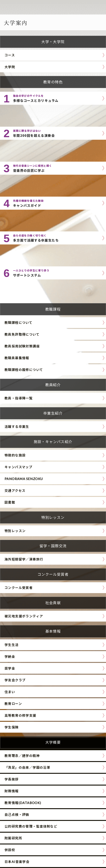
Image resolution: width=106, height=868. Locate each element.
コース (10, 55)
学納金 (10, 657)
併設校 (10, 850)
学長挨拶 (12, 779)
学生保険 (12, 727)
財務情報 (12, 791)
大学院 (10, 67)
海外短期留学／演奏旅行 (24, 559)
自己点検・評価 (17, 815)
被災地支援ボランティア (24, 616)
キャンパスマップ (18, 467)
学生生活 (12, 645)
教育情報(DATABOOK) (23, 803)
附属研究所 (13, 838)
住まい (10, 692)
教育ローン (13, 704)
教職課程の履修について (24, 370)
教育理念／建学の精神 (22, 756)
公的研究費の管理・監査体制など (31, 826)
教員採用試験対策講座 (22, 346)
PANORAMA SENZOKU (24, 479)
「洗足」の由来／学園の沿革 (27, 767)
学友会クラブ (15, 680)
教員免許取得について (22, 334)
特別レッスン (15, 531)
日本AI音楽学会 (17, 862)
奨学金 (10, 668)
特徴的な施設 (15, 455)
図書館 (10, 502)
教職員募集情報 (17, 358)
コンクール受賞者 (19, 588)
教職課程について (18, 323)
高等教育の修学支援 (20, 715)
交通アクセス (15, 491)
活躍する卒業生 (17, 427)
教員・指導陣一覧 (19, 398)
